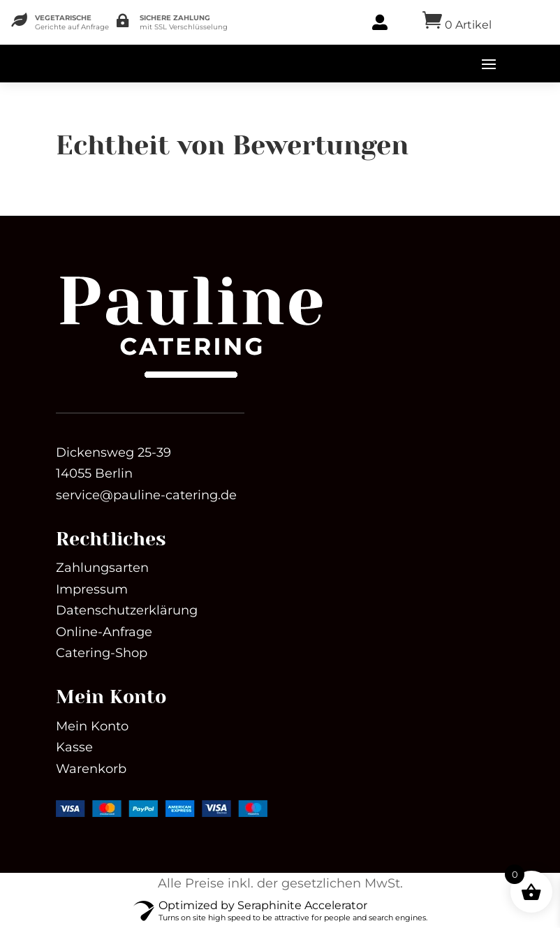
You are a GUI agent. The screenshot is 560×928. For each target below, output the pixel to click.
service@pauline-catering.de (146, 495)
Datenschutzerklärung (127, 610)
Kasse (74, 747)
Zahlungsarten (102, 568)
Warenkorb (91, 769)
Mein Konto (92, 726)
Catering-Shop (102, 653)
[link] (191, 380)
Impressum (92, 589)
